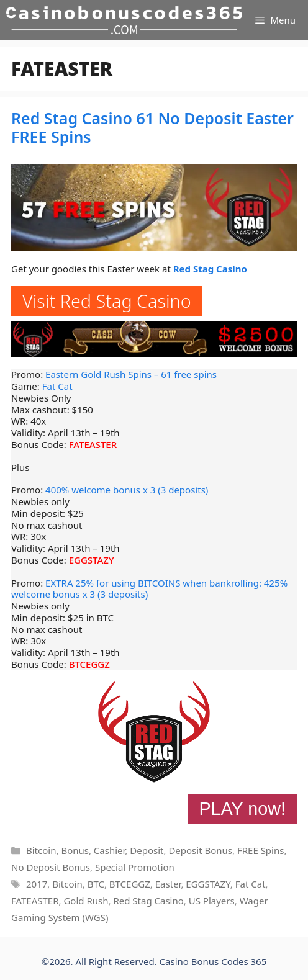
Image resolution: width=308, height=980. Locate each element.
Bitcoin (41, 850)
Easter (168, 884)
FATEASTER (93, 444)
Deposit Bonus (200, 850)
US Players (212, 901)
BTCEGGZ (89, 664)
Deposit (147, 850)
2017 (37, 884)
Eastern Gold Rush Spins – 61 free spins (131, 374)
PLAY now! (242, 809)
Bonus (75, 850)
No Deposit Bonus (51, 867)
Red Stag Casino (210, 269)
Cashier (109, 850)
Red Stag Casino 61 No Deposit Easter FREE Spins (152, 127)
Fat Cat (57, 386)
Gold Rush (86, 901)
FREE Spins (260, 850)
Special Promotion (135, 867)
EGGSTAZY (92, 560)
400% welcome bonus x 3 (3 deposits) (127, 490)
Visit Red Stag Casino (107, 301)
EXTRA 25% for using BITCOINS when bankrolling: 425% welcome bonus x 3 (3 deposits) (149, 589)
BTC (96, 884)
